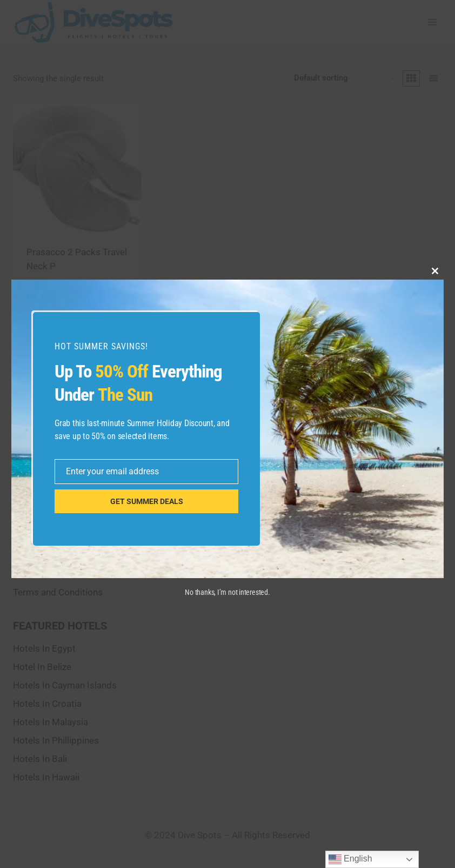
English (350, 859)
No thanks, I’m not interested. (227, 592)
